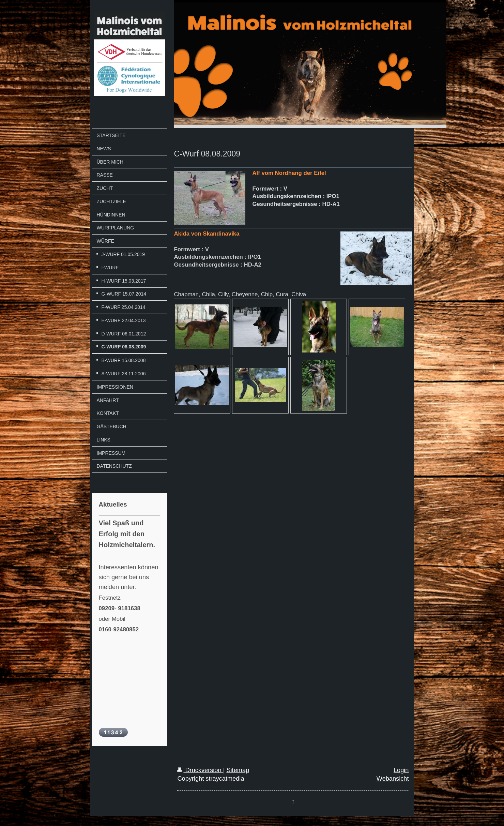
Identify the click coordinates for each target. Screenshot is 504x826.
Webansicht (393, 779)
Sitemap (238, 770)
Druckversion (200, 770)
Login (401, 770)
